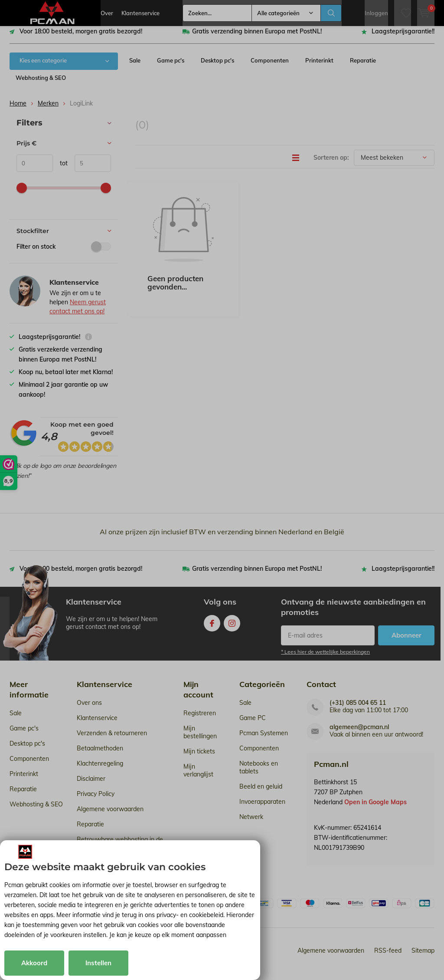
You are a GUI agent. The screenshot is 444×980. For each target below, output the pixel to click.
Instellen (98, 963)
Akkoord (34, 963)
